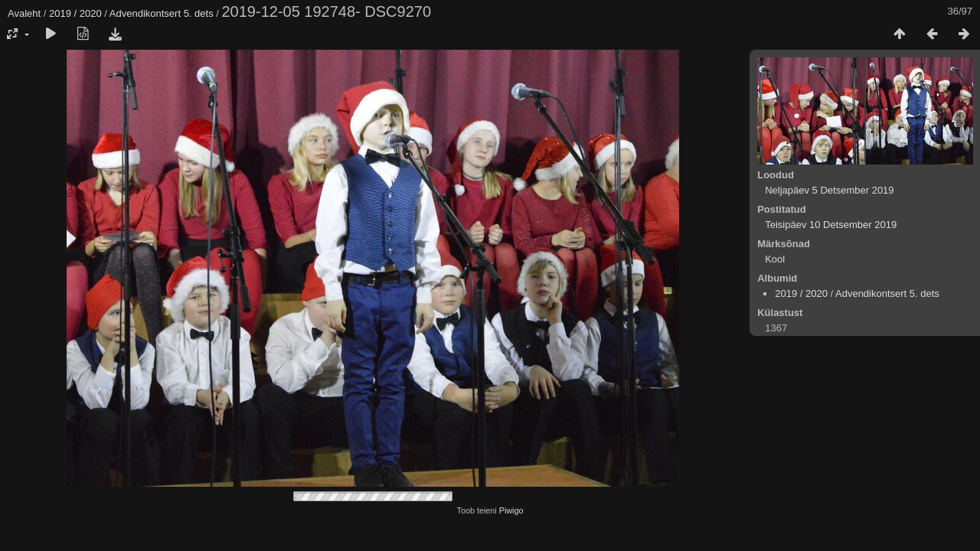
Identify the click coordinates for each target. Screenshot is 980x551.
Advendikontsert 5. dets (162, 13)
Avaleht (24, 13)
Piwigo (511, 510)
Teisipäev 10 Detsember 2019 (831, 225)
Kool (775, 259)
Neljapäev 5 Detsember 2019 (829, 190)
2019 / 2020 (75, 13)
